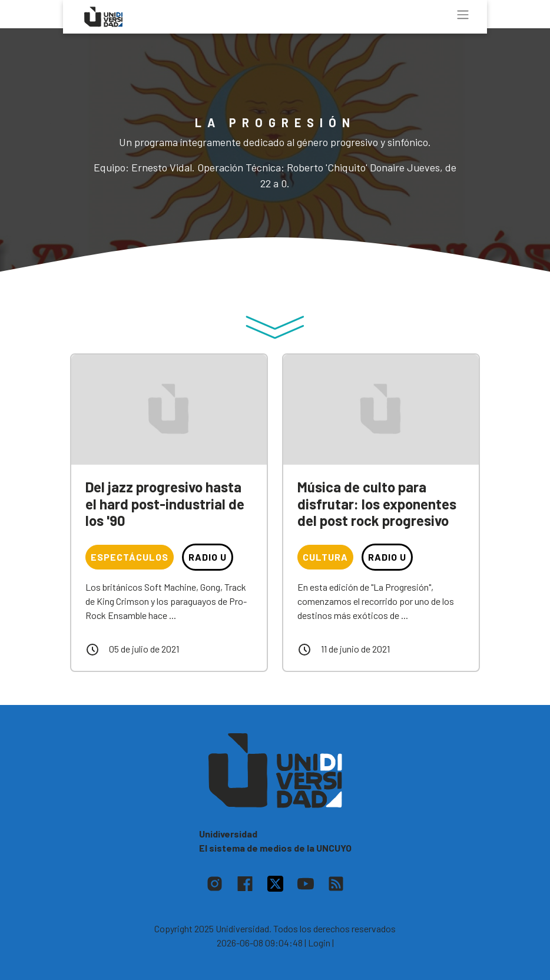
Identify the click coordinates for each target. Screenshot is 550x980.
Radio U (208, 557)
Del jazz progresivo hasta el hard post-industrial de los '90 (165, 504)
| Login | (319, 943)
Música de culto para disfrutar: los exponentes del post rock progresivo (377, 504)
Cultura (325, 557)
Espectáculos (130, 557)
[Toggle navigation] (463, 15)
